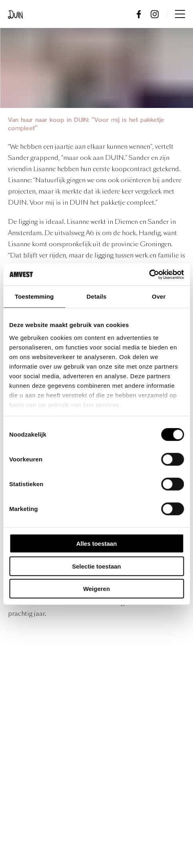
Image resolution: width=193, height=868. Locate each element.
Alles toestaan (97, 544)
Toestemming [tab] (34, 296)
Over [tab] (159, 296)
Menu (180, 14)
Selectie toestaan (96, 566)
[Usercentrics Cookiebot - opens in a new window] (149, 274)
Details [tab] (97, 296)
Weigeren (96, 589)
